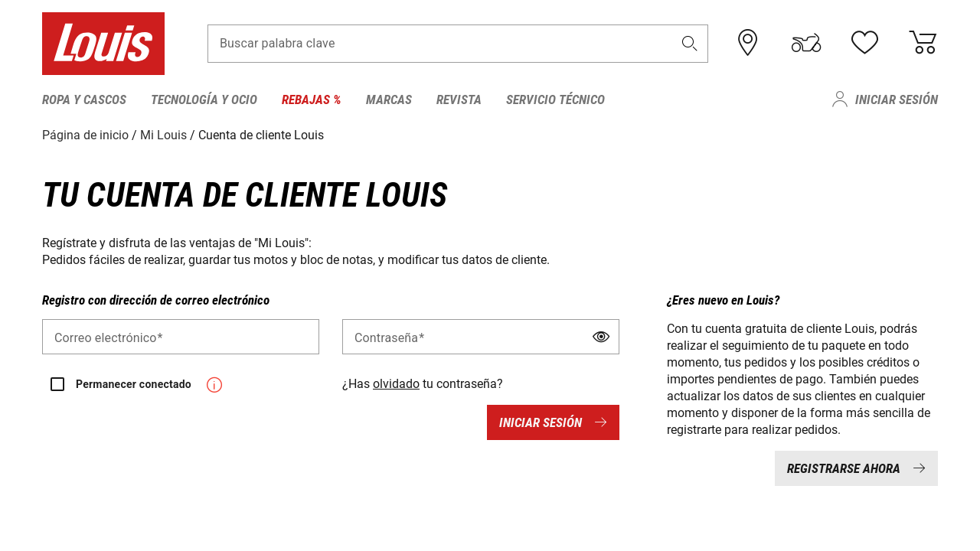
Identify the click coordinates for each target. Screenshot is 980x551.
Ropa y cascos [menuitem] (84, 99)
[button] (690, 43)
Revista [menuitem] (459, 99)
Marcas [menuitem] (389, 99)
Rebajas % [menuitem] (312, 99)
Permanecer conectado (134, 384)
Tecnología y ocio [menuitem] (204, 99)
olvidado (396, 384)
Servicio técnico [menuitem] (555, 99)
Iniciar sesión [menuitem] (897, 99)
